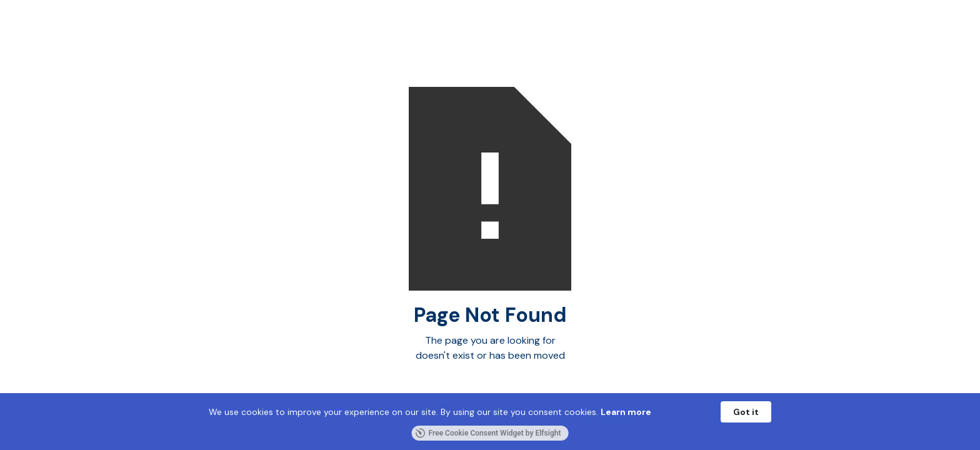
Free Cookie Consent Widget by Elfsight (488, 433)
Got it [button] (746, 412)
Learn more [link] (626, 412)
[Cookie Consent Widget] (490, 422)
